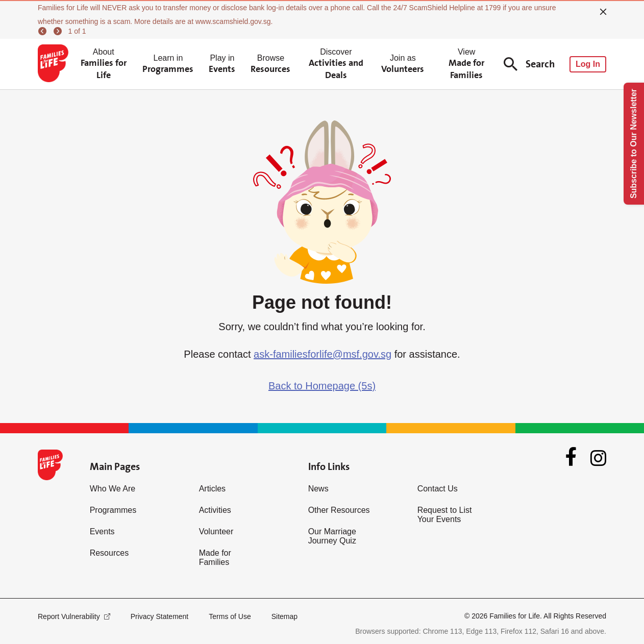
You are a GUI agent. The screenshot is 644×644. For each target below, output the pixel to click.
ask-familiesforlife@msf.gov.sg (323, 354)
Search (529, 64)
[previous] (44, 31)
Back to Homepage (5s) (322, 386)
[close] (603, 12)
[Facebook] (571, 458)
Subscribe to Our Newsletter (634, 144)
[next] (59, 31)
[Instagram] (598, 458)
